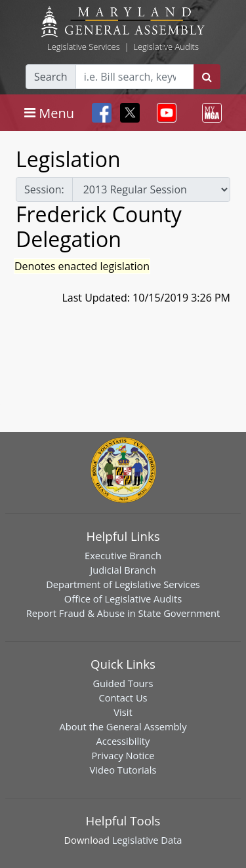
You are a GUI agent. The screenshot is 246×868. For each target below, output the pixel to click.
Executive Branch (123, 555)
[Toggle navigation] (49, 113)
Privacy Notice (123, 755)
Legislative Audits (166, 47)
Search (51, 77)
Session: (44, 189)
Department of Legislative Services (123, 584)
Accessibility (123, 741)
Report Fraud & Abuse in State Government (123, 613)
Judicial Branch (123, 570)
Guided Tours (123, 683)
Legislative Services (84, 47)
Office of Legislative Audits (123, 599)
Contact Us (123, 698)
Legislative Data (147, 840)
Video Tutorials (123, 770)
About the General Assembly (123, 726)
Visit (123, 712)
